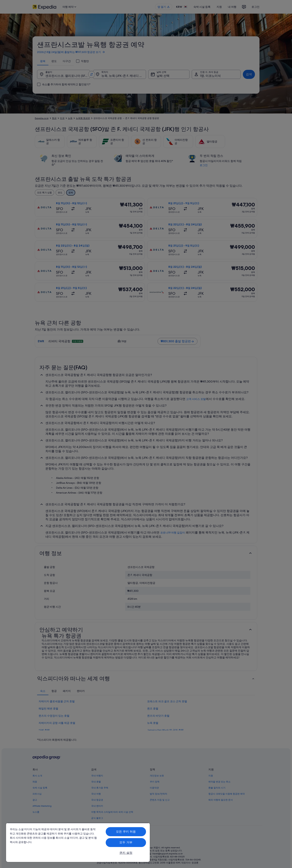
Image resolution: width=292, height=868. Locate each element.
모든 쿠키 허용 (126, 832)
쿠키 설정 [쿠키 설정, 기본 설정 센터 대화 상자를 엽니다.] (126, 853)
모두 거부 (126, 842)
